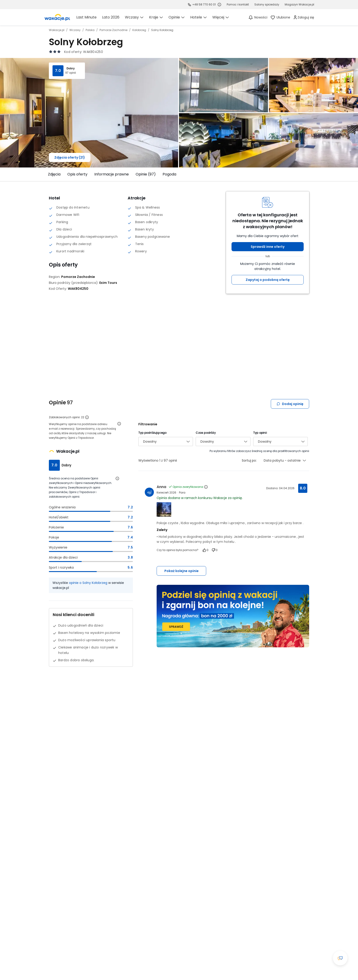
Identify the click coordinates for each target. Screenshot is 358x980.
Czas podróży (206, 433)
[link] (57, 17)
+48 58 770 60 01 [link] (204, 4)
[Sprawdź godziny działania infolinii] (219, 5)
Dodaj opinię (290, 404)
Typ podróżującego (152, 433)
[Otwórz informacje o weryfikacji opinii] (119, 424)
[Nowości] (258, 17)
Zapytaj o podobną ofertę (268, 280)
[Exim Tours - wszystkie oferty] (108, 283)
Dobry (71, 68)
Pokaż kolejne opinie (182, 571)
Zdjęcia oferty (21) (70, 157)
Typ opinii (260, 433)
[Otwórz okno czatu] (340, 958)
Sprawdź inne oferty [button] (268, 247)
